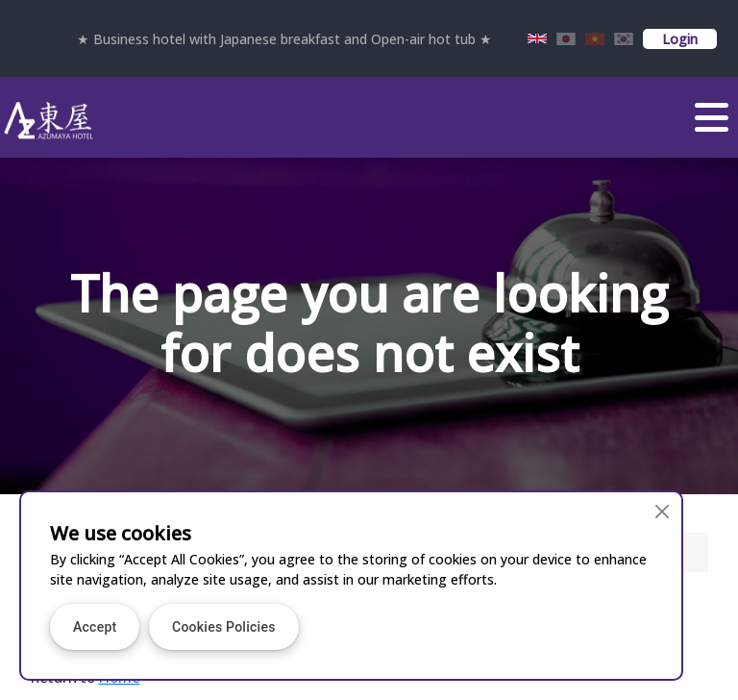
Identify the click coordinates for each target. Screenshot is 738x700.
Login (680, 39)
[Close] (662, 512)
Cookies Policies (224, 627)
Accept (95, 627)
